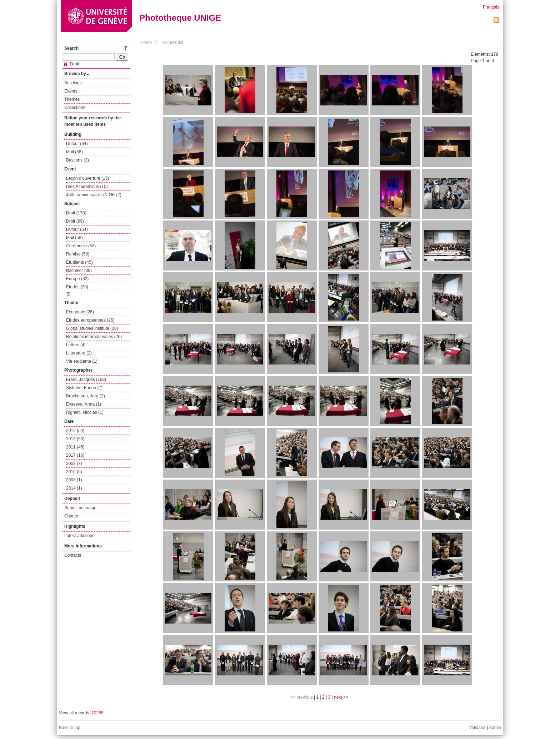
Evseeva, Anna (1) (84, 404)
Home (146, 43)
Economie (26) (80, 312)
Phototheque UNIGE (180, 18)
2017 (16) (75, 455)
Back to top (70, 728)
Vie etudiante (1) (82, 361)
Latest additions (79, 536)
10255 (97, 713)
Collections (75, 108)
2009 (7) (74, 463)
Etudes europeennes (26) (90, 320)
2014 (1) (74, 488)
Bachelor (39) (79, 271)
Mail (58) (74, 152)
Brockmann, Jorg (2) (86, 396)
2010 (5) (74, 472)
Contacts (73, 555)
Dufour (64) (77, 144)
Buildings (73, 83)
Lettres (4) (76, 345)
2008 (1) (74, 480)
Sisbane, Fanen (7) (84, 388)
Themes (72, 99)
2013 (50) (75, 439)
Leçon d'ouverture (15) (87, 178)
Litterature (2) (79, 353)
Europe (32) (77, 279)
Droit (72, 64)
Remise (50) (78, 254)
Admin (495, 728)
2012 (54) (75, 431)
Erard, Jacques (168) (86, 380)
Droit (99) (75, 221)
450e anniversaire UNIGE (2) (94, 195)
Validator (477, 728)
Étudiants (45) (79, 262)
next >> (341, 697)
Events (71, 91)
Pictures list (172, 43)
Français (491, 7)
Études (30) (77, 287)
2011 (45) (75, 447)
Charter (71, 516)
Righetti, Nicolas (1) (85, 412)
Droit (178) (76, 213)
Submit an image (80, 508)
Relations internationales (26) (94, 337)
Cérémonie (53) (81, 246)
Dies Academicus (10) (87, 187)
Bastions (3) (77, 160)
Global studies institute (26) (92, 328)
